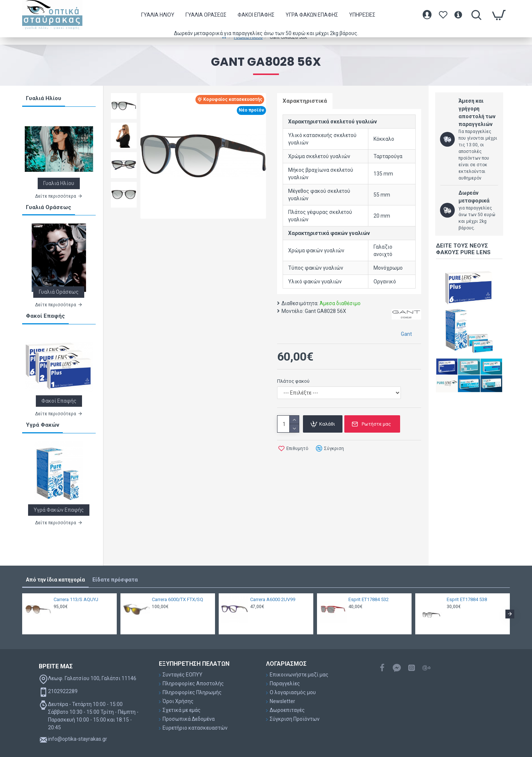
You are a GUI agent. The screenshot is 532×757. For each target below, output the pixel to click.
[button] (510, 614)
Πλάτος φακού (293, 381)
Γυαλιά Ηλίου (44, 98)
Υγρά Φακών (42, 425)
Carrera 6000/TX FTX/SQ (178, 599)
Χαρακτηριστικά (305, 101)
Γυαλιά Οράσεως (49, 207)
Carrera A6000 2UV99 (273, 599)
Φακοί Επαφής (45, 316)
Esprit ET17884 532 (369, 599)
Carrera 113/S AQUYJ (76, 599)
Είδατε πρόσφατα (115, 580)
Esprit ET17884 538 (467, 599)
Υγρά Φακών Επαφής (59, 510)
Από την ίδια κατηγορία (55, 580)
